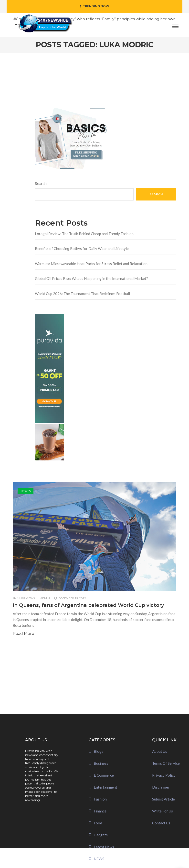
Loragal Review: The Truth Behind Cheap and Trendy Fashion (84, 234)
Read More (23, 634)
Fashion (100, 799)
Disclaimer (161, 787)
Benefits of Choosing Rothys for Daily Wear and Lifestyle (82, 248)
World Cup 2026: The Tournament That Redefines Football (82, 294)
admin (45, 598)
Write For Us (163, 811)
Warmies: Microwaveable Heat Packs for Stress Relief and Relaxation (91, 264)
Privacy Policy (164, 775)
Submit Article (163, 799)
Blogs (99, 751)
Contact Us (161, 823)
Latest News (104, 847)
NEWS (99, 859)
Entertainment (105, 787)
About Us (160, 751)
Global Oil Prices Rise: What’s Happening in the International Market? (91, 278)
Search (41, 184)
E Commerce (104, 775)
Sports (26, 491)
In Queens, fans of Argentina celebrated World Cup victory (88, 605)
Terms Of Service (166, 763)
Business (101, 763)
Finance (100, 811)
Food (98, 823)
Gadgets (101, 835)
